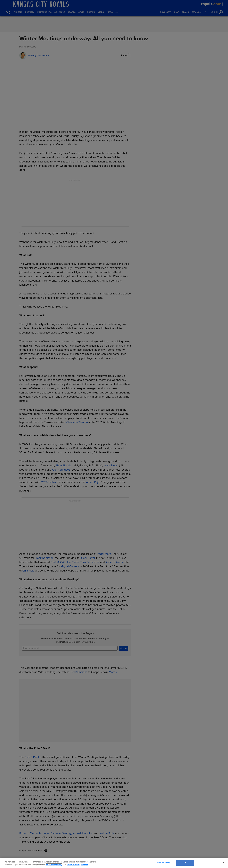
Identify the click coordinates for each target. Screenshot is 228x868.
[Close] (223, 862)
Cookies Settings (164, 862)
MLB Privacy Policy (54, 865)
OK (185, 862)
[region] (114, 863)
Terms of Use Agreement (77, 865)
